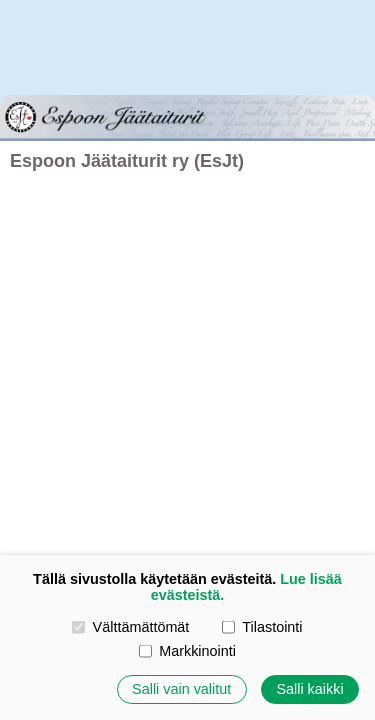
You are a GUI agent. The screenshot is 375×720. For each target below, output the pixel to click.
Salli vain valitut (181, 689)
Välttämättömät (130, 627)
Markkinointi (187, 651)
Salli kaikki (309, 689)
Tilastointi (262, 627)
